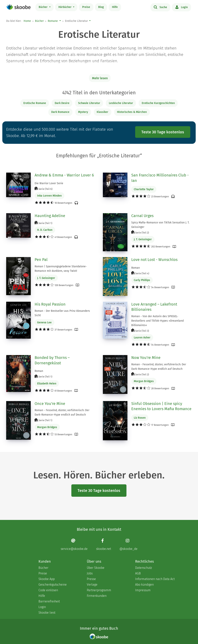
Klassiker (102, 112)
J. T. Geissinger (143, 239)
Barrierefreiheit (49, 601)
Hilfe (115, 7)
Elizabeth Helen (47, 384)
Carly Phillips (142, 280)
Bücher (44, 7)
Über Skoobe (96, 568)
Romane (53, 21)
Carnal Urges (142, 216)
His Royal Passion (50, 304)
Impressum (143, 590)
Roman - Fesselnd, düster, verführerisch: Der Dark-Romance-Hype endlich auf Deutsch (159, 367)
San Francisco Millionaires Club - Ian (160, 178)
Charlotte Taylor (144, 189)
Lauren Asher (142, 338)
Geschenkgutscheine (53, 585)
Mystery (83, 112)
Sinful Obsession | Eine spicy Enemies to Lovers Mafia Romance (161, 406)
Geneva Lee (44, 322)
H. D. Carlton (45, 230)
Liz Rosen (140, 418)
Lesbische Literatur (121, 103)
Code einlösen (48, 590)
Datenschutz (144, 568)
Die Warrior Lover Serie (49, 183)
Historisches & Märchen (132, 112)
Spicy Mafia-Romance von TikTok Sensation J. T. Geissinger (160, 225)
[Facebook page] (104, 544)
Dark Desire (62, 103)
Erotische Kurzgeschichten (158, 103)
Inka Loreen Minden (49, 196)
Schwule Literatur (89, 103)
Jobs (90, 573)
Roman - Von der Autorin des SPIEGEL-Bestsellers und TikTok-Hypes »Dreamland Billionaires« (157, 321)
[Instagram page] (128, 544)
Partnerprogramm (99, 590)
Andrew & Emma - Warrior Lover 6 (64, 175)
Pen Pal (41, 260)
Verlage (92, 585)
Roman (136, 268)
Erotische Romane (35, 103)
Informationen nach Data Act (155, 579)
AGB (138, 573)
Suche (160, 7)
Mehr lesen (100, 78)
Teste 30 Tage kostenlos (163, 132)
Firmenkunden (97, 596)
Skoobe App (47, 579)
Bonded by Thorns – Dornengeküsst (52, 360)
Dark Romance (60, 112)
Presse (91, 579)
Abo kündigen (144, 585)
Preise (86, 7)
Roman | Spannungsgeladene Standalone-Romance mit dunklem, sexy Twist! (61, 269)
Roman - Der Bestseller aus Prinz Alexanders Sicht (62, 313)
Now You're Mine (146, 358)
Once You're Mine (50, 404)
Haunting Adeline (50, 216)
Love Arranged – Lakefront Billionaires (154, 307)
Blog (101, 7)
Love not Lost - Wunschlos (154, 260)
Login (181, 7)
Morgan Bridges (144, 381)
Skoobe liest (47, 613)
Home (27, 21)
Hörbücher (65, 7)
